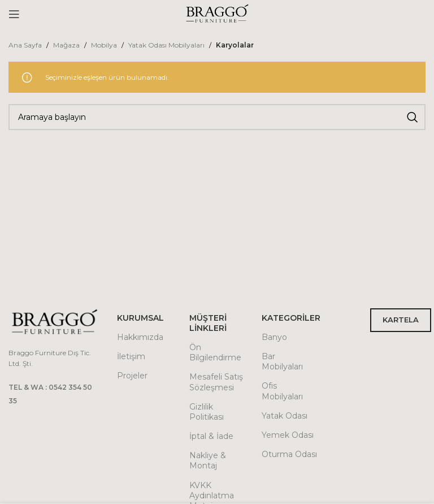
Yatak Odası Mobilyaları (166, 45)
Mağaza (66, 45)
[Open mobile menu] (14, 14)
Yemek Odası (288, 435)
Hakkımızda (140, 337)
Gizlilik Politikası (207, 412)
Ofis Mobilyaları (282, 391)
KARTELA (401, 320)
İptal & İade (211, 436)
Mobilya (104, 45)
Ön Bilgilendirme (215, 352)
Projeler (132, 376)
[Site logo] (217, 13)
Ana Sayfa (25, 45)
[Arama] (217, 117)
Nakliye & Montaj (208, 460)
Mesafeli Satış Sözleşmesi (216, 382)
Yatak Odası (285, 416)
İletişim (131, 356)
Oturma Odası (289, 454)
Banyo (274, 337)
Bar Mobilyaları (282, 361)
